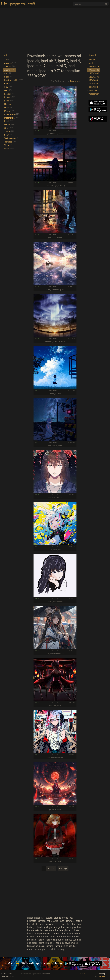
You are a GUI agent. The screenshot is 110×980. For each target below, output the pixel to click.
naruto (41, 940)
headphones (65, 930)
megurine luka (63, 937)
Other (9, 128)
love (69, 933)
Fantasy (9, 94)
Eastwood (101, 976)
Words (9, 149)
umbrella (32, 949)
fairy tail (71, 924)
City (8, 87)
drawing (49, 924)
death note (38, 924)
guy (74, 927)
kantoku (47, 933)
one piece (32, 943)
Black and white (14, 80)
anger (37, 918)
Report (82, 974)
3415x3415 (94, 66)
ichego (38, 933)
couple (55, 921)
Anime (9, 70)
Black (8, 77)
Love (8, 108)
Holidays (10, 104)
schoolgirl (59, 943)
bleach (49, 918)
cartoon (42, 921)
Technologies (12, 138)
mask (39, 937)
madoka (31, 937)
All (6, 55)
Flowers (10, 97)
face (64, 924)
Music (9, 121)
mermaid (32, 940)
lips (63, 933)
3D (7, 60)
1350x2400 (94, 73)
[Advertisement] (55, 30)
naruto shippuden (55, 940)
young (61, 949)
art (43, 918)
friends (39, 927)
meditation (49, 937)
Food (9, 101)
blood (65, 918)
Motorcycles (11, 118)
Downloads (76, 81)
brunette (32, 921)
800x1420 (93, 84)
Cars (8, 84)
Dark (8, 90)
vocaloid (52, 949)
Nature (10, 125)
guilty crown (64, 927)
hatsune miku (51, 930)
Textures (10, 142)
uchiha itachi (53, 946)
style (68, 943)
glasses (53, 927)
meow (75, 937)
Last (63, 868)
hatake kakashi (35, 930)
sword (74, 943)
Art (8, 73)
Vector (9, 145)
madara (76, 933)
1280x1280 (94, 77)
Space (9, 131)
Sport (8, 135)
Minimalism (12, 114)
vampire (42, 949)
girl (46, 927)
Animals (10, 66)
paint (41, 943)
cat (48, 921)
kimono (56, 933)
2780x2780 (94, 70)
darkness (70, 921)
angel (30, 918)
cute (62, 921)
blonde (57, 918)
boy (71, 918)
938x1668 (93, 80)
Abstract (10, 63)
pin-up (49, 943)
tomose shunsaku (36, 946)
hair (79, 927)
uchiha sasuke (68, 946)
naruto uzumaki (73, 940)
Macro (9, 111)
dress (57, 924)
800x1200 (93, 87)
